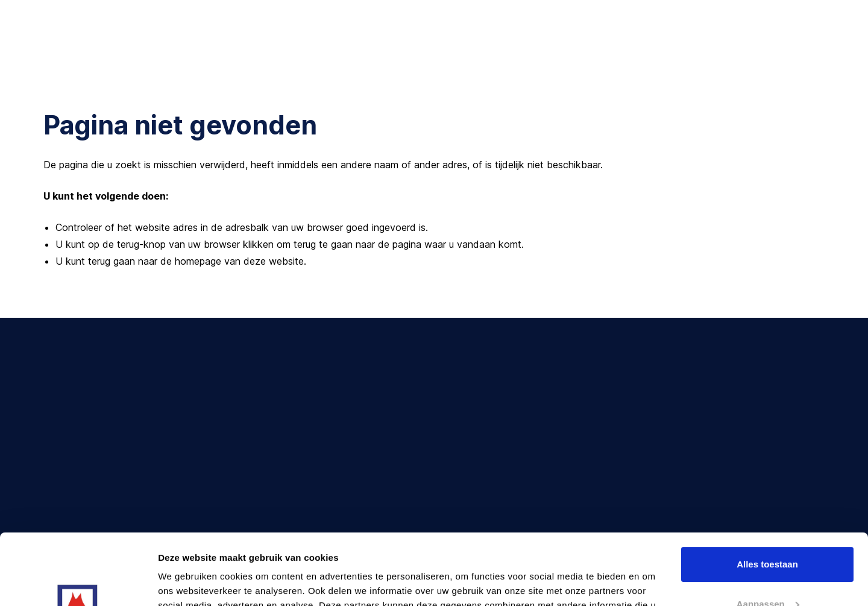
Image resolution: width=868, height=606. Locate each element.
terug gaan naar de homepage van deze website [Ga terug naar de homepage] (196, 261)
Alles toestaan (767, 494)
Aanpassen (768, 533)
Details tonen (187, 582)
